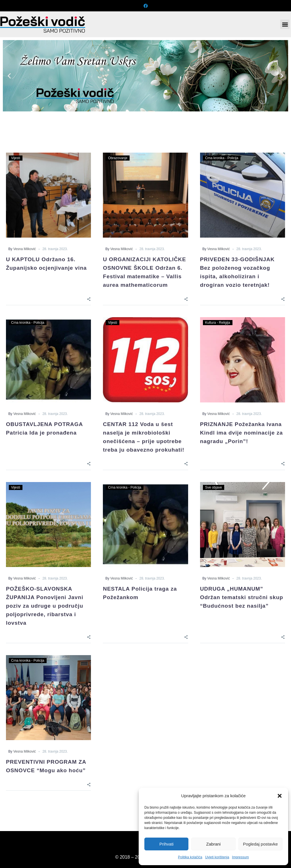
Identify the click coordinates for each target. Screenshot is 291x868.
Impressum (240, 857)
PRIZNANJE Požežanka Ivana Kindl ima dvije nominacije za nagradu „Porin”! (242, 433)
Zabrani (214, 844)
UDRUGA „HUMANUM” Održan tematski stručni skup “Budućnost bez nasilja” (242, 597)
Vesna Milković (25, 249)
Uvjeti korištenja (217, 857)
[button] (280, 796)
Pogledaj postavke (260, 844)
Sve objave (214, 487)
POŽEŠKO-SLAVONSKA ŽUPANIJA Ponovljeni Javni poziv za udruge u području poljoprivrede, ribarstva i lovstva (45, 606)
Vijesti (16, 158)
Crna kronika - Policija (222, 158)
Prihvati (167, 844)
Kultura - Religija (218, 323)
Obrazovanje (118, 158)
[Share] (89, 299)
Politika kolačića (190, 857)
